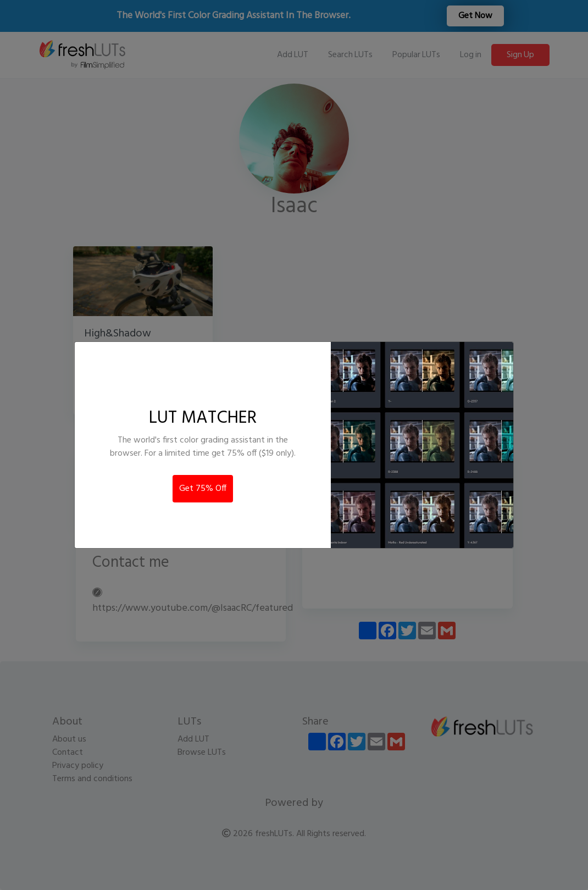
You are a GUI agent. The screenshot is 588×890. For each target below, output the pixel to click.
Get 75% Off (203, 489)
